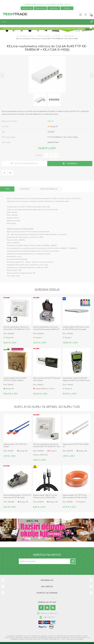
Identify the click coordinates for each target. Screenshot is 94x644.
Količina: (39, 155)
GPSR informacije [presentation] (49, 189)
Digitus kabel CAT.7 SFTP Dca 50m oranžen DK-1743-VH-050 (75, 496)
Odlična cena (27, 8)
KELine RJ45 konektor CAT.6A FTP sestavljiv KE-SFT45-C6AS (17, 496)
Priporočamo (40, 8)
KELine (50, 121)
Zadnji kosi (54, 8)
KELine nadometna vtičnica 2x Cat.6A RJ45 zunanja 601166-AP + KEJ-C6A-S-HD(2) (46, 329)
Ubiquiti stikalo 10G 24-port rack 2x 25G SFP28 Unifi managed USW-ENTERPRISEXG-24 (76, 329)
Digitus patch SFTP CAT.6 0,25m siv (76, 445)
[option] (40, 100)
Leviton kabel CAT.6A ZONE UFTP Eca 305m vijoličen (15, 379)
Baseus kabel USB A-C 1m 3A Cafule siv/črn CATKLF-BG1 (45, 496)
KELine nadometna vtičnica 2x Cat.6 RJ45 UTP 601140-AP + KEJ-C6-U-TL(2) (17, 329)
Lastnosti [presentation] (25, 189)
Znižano (67, 8)
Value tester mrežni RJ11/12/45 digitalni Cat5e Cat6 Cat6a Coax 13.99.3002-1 (76, 380)
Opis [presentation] (7, 189)
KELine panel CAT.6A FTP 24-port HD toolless (47, 379)
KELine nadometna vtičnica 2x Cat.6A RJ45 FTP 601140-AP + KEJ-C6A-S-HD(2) (47, 447)
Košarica (91, 15)
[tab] (7, 189)
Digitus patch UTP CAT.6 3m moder (15, 445)
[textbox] (45, 22)
